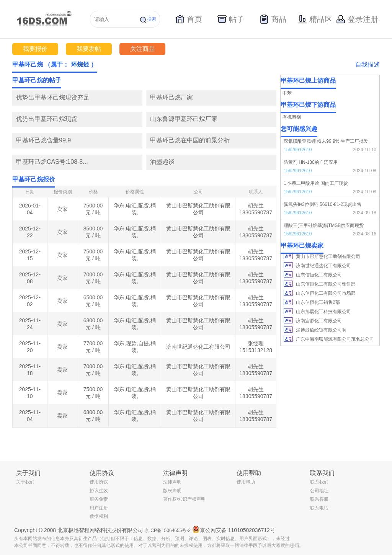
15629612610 (298, 150)
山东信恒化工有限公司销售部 (326, 284)
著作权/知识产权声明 (184, 499)
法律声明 (172, 482)
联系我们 (319, 482)
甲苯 (287, 93)
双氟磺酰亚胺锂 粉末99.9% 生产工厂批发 (326, 141)
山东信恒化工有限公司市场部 (326, 293)
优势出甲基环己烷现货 (47, 119)
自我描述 (367, 64)
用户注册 (99, 508)
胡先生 (256, 206)
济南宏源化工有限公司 (319, 321)
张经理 (256, 343)
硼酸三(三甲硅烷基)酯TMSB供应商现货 (324, 225)
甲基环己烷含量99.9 (43, 140)
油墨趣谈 (162, 162)
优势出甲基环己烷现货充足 (53, 97)
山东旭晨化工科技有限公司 (323, 312)
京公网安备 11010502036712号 (234, 529)
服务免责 (99, 499)
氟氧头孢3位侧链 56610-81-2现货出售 (323, 204)
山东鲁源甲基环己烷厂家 (184, 119)
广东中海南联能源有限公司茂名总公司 (335, 339)
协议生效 (99, 491)
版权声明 (172, 491)
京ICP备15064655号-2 (168, 531)
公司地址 (319, 491)
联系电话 (319, 508)
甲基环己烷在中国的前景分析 (190, 140)
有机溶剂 (292, 117)
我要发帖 (89, 49)
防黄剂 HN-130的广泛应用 (311, 162)
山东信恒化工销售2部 (318, 302)
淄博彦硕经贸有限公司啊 (321, 330)
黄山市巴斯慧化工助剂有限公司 (328, 256)
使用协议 (99, 482)
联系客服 (319, 499)
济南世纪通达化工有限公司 (198, 347)
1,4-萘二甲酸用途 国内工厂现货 (316, 183)
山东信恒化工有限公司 (319, 275)
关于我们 (25, 482)
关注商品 (142, 49)
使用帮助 (246, 482)
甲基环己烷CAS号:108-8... (52, 162)
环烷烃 (80, 64)
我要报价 (35, 49)
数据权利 (99, 516)
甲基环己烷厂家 (171, 97)
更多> (270, 80)
